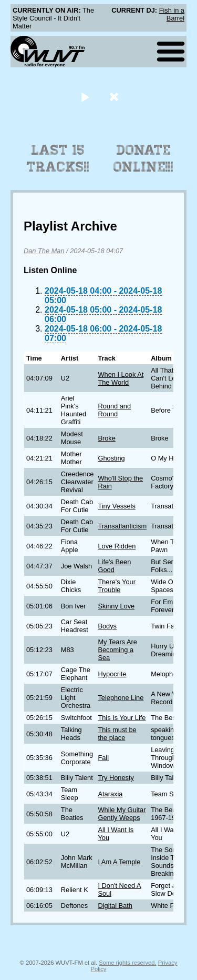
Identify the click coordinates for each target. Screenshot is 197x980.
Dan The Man (44, 251)
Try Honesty (116, 778)
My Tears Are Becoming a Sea (117, 650)
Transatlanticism (122, 526)
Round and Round (114, 410)
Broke (106, 438)
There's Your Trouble (116, 586)
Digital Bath (115, 906)
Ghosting (111, 458)
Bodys (107, 626)
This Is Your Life (122, 718)
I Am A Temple (119, 862)
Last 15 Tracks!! (58, 158)
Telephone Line (121, 698)
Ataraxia (110, 794)
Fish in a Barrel (172, 14)
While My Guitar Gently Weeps (122, 814)
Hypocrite (112, 674)
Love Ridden (117, 546)
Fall (103, 758)
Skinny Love (116, 606)
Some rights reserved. (127, 963)
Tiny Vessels (116, 506)
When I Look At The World (121, 378)
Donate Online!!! (143, 158)
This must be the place (117, 734)
